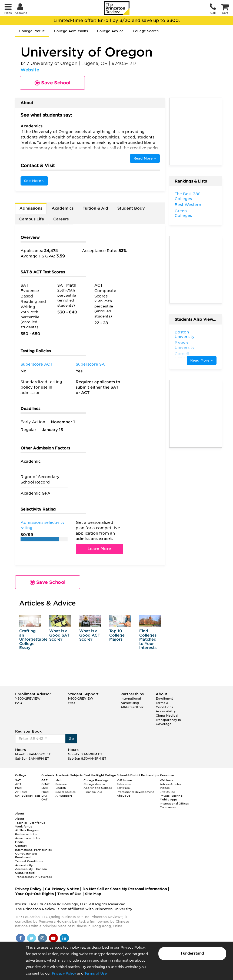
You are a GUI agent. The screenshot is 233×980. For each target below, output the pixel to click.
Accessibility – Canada (31, 869)
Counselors (168, 807)
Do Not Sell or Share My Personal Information (125, 889)
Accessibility (166, 711)
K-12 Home (124, 780)
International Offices (174, 803)
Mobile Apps (169, 799)
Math (59, 780)
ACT (18, 784)
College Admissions (71, 31)
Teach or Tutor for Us (30, 823)
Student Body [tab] (131, 208)
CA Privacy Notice (62, 889)
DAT (44, 796)
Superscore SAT (91, 364)
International (131, 698)
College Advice (110, 31)
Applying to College (98, 788)
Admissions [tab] (31, 208)
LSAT (45, 788)
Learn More (99, 549)
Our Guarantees (26, 853)
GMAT (46, 784)
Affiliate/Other (132, 707)
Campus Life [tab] (32, 219)
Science (61, 784)
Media (19, 842)
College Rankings (96, 780)
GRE (44, 780)
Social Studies (65, 792)
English (61, 788)
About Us (123, 796)
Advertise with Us (27, 838)
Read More (145, 158)
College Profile (32, 31)
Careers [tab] (61, 219)
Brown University (185, 345)
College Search (146, 31)
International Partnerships (33, 850)
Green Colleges (183, 213)
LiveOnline (167, 792)
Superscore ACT (36, 364)
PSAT (19, 788)
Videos (165, 788)
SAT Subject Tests (28, 796)
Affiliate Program (27, 830)
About (20, 819)
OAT (44, 799)
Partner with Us (26, 834)
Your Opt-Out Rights (34, 894)
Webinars (166, 780)
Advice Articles (170, 784)
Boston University (185, 335)
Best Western (188, 205)
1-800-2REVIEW (28, 698)
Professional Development (135, 792)
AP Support (64, 796)
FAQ (19, 703)
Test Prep (123, 788)
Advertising (130, 703)
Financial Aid (93, 792)
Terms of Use (95, 973)
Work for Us (24, 826)
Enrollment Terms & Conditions (164, 703)
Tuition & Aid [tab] (95, 208)
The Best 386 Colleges (188, 196)
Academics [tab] (63, 208)
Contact (21, 846)
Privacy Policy (64, 973)
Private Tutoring (171, 796)
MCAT (46, 792)
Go (71, 739)
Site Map (93, 894)
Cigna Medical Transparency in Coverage (168, 720)
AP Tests (21, 792)
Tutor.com (124, 784)
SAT (18, 780)
